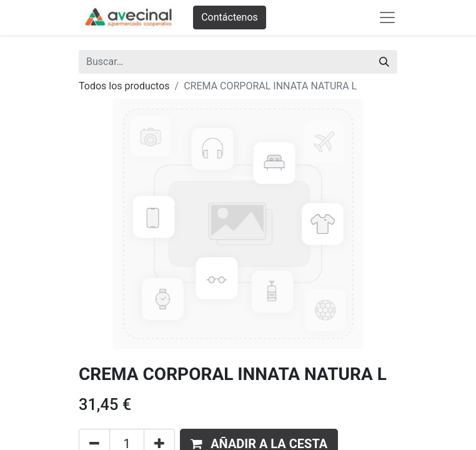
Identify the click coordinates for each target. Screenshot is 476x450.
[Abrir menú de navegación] (387, 17)
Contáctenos (230, 17)
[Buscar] (384, 62)
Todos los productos (124, 86)
